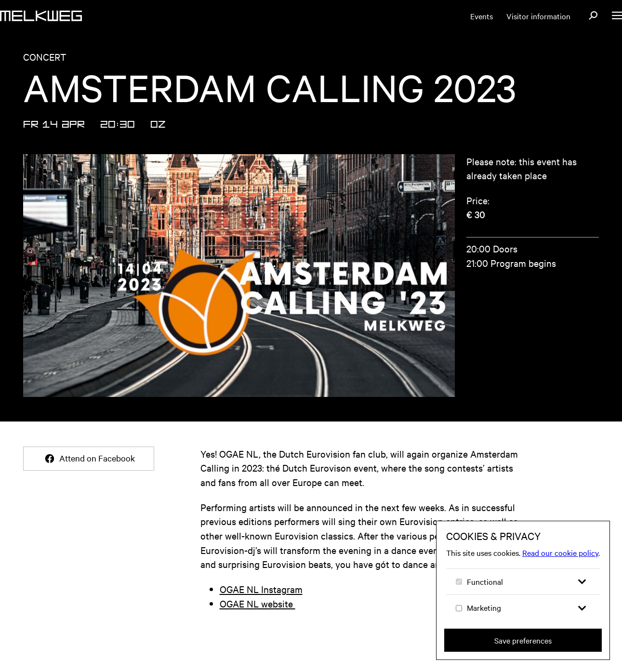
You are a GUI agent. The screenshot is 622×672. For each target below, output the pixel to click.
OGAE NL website (258, 603)
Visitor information (538, 16)
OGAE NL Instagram (261, 589)
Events (482, 16)
